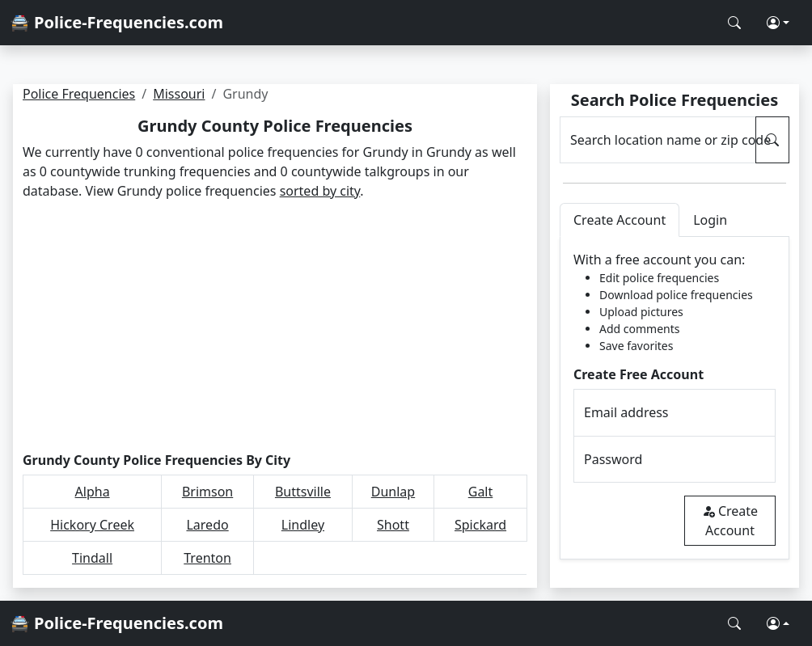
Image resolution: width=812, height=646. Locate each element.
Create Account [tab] (620, 220)
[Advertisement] (275, 327)
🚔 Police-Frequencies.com (116, 22)
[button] (778, 23)
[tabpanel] (675, 398)
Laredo (207, 525)
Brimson (207, 492)
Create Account (730, 521)
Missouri (179, 94)
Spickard (480, 525)
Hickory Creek (92, 525)
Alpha (93, 492)
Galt (481, 492)
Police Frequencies (79, 94)
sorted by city (320, 191)
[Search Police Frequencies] (734, 23)
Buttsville (303, 492)
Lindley (303, 525)
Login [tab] (710, 220)
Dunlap (393, 492)
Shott (393, 525)
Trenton (207, 558)
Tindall (92, 558)
